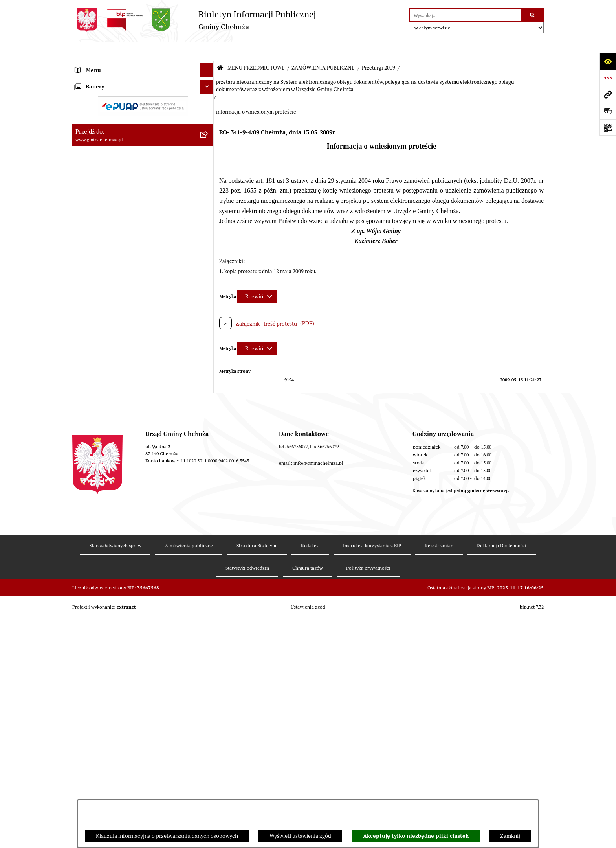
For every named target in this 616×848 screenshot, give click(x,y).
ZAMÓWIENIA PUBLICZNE (323, 49)
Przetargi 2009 (379, 49)
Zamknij (510, 836)
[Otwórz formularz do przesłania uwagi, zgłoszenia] (608, 111)
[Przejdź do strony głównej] (194, 20)
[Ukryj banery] (207, 612)
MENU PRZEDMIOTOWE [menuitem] (105, 65)
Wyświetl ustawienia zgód (300, 836)
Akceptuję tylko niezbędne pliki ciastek (416, 836)
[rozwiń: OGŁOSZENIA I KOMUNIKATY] (208, 84)
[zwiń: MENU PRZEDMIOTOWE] (208, 65)
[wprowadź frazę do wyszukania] (465, 15)
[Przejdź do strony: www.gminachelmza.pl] (608, 94)
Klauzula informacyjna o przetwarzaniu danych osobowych (167, 836)
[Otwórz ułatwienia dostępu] (608, 61)
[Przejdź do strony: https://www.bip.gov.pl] (608, 78)
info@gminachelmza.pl (318, 742)
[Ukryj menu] (207, 52)
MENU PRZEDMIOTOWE (256, 49)
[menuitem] (143, 84)
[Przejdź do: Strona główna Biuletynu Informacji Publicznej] (220, 50)
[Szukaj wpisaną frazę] (533, 15)
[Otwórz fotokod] (608, 127)
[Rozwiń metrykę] (257, 278)
